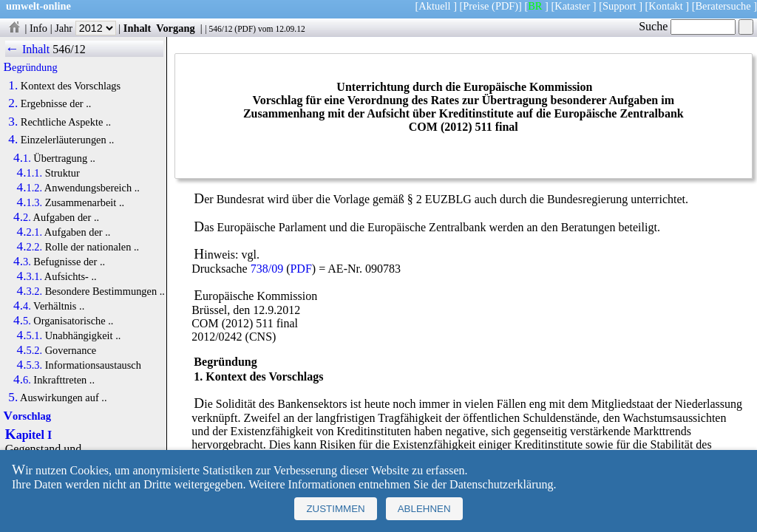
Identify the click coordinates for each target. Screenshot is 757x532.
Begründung (31, 67)
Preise (476, 6)
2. (13, 103)
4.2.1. (30, 232)
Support (619, 6)
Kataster (572, 6)
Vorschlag (27, 416)
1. (13, 86)
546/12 (220, 29)
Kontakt (665, 6)
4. (13, 140)
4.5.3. (30, 365)
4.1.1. (30, 173)
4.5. (22, 321)
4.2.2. (30, 247)
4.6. (22, 380)
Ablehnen (424, 509)
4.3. (22, 262)
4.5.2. (30, 350)
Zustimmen (335, 509)
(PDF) (505, 6)
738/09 (267, 269)
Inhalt (138, 28)
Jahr (85, 28)
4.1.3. (30, 202)
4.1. (22, 158)
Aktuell (434, 6)
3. (13, 122)
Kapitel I (28, 435)
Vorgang (176, 28)
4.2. (22, 217)
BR (535, 6)
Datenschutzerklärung (501, 484)
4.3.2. (30, 291)
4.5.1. (30, 335)
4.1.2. (30, 188)
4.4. (22, 306)
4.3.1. (30, 276)
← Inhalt (28, 49)
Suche (687, 26)
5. (13, 398)
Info (38, 28)
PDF (245, 29)
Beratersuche (723, 6)
